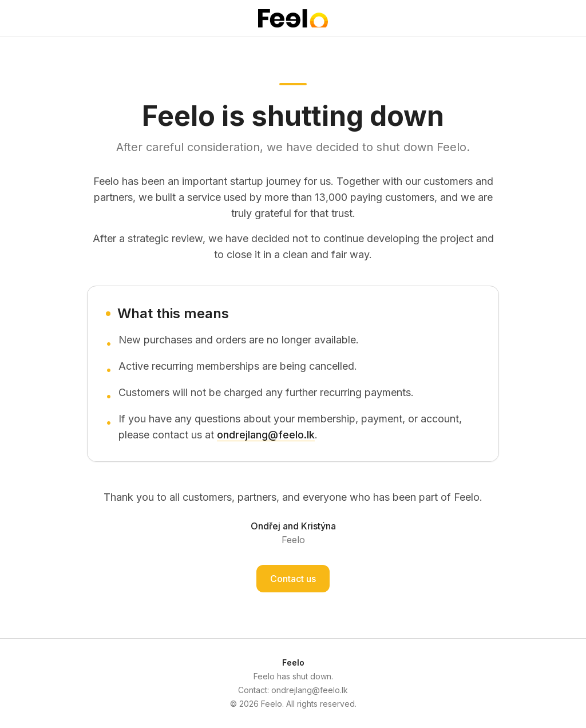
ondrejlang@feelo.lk (266, 435)
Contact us (293, 579)
